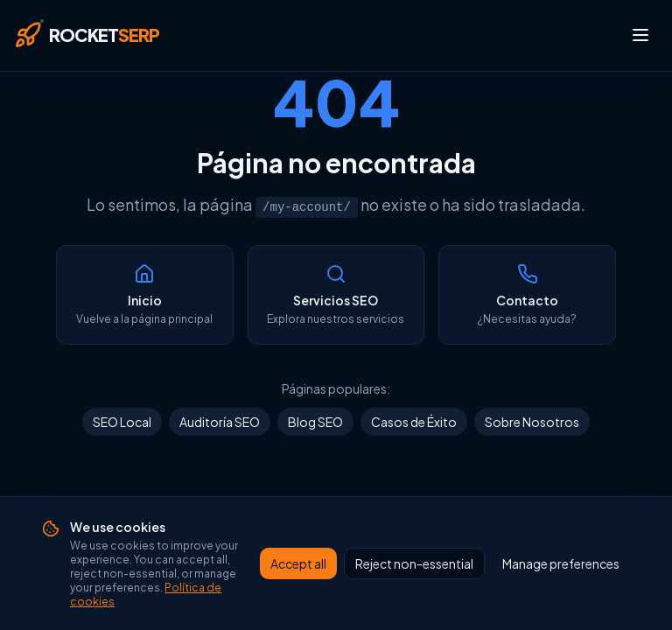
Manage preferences (561, 585)
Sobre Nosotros (532, 422)
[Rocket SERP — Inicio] (87, 35)
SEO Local (122, 422)
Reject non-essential (414, 585)
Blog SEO (315, 422)
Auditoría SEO (220, 422)
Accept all (298, 585)
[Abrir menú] (640, 35)
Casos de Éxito (414, 422)
